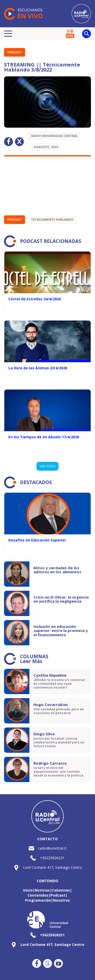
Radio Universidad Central (54, 136)
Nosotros (61, 900)
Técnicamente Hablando (52, 220)
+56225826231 (52, 858)
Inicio (28, 890)
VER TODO (48, 466)
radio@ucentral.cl (52, 848)
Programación (38, 900)
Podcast (15, 52)
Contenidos (38, 895)
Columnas (61, 890)
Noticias (42, 890)
